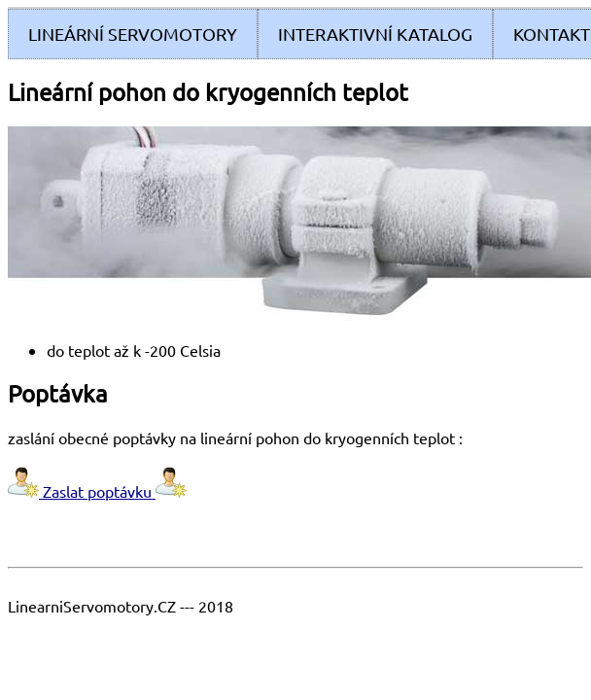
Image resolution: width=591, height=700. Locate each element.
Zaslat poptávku (97, 491)
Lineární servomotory (133, 34)
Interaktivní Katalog (375, 34)
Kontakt (552, 34)
